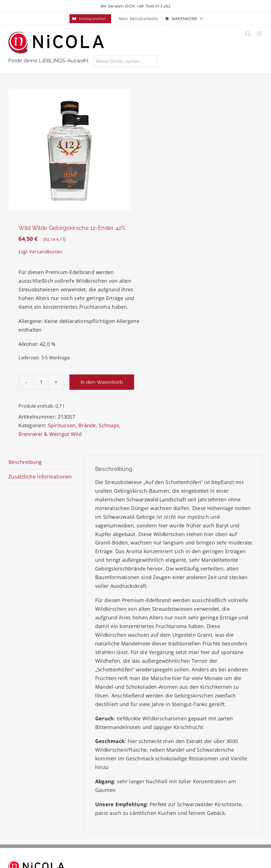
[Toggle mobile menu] (260, 34)
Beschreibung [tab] (25, 462)
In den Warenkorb (102, 382)
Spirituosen (62, 425)
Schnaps (109, 425)
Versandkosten (46, 252)
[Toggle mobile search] (248, 34)
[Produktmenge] (41, 382)
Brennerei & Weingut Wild (50, 434)
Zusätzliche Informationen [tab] (40, 477)
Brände (87, 425)
